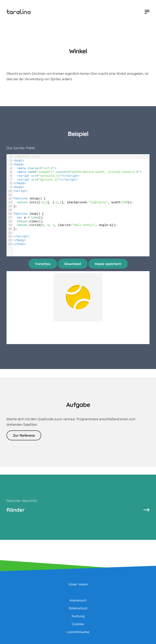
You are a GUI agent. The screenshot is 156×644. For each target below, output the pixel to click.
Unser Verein (78, 584)
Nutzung (78, 616)
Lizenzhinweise (78, 632)
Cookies (78, 624)
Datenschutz (78, 608)
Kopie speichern (108, 264)
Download (73, 264)
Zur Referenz (24, 435)
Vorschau (43, 264)
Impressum (78, 600)
